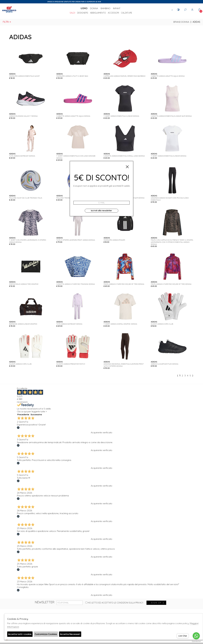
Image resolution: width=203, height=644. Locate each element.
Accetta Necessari (70, 634)
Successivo (36, 415)
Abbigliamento (98, 13)
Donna (94, 8)
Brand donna (181, 22)
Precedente (23, 415)
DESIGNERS (83, 13)
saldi (72, 13)
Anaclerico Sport (9, 13)
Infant (117, 8)
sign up (157, 603)
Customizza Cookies (46, 634)
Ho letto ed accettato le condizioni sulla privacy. (115, 603)
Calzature (127, 13)
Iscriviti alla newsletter (101, 211)
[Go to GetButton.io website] (196, 641)
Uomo (84, 8)
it (172, 10)
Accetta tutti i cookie (20, 634)
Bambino (106, 8)
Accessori (113, 13)
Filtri (7, 22)
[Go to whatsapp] (196, 636)
